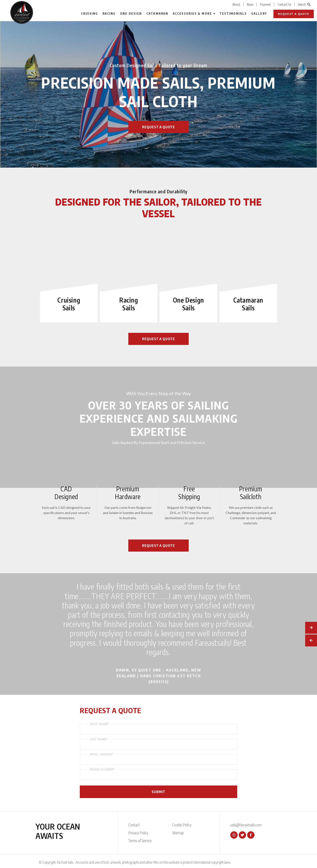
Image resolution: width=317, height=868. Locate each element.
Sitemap (178, 832)
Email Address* (102, 754)
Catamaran (157, 13)
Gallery (259, 13)
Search (304, 4)
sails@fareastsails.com (246, 825)
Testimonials (233, 13)
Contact (134, 825)
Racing (109, 13)
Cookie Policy (182, 825)
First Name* (100, 724)
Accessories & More (192, 13)
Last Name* (99, 739)
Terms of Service (140, 840)
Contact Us (284, 4)
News (250, 4)
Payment (265, 4)
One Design (131, 13)
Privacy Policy (138, 832)
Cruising (90, 13)
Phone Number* (103, 769)
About (236, 4)
